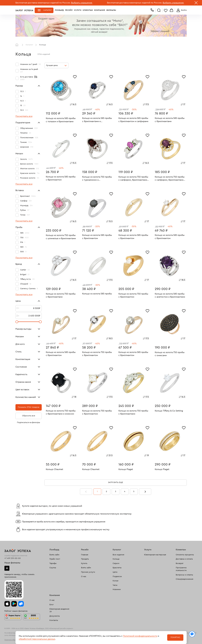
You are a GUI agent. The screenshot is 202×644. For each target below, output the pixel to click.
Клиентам (88, 10)
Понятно (175, 637)
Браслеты (117, 568)
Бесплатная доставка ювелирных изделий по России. (43, 3)
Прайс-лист (55, 559)
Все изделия (118, 555)
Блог (52, 605)
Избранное (166, 10)
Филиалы (111, 10)
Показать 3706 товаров (29, 407)
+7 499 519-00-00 (13, 558)
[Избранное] (75, 76)
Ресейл (69, 10)
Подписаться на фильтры (29, 422)
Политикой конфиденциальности (140, 636)
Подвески (117, 577)
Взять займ (54, 555)
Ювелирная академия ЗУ (59, 610)
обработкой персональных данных (37, 639)
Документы (55, 616)
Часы (115, 585)
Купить (84, 563)
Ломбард (59, 10)
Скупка (53, 568)
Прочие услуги (88, 572)
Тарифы (53, 563)
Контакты (54, 620)
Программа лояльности (181, 569)
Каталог (48, 10)
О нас (84, 577)
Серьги (116, 563)
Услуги (78, 10)
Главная (18, 45)
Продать (85, 559)
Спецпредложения (184, 579)
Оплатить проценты (185, 555)
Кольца (116, 559)
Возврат (180, 563)
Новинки (117, 589)
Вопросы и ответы (184, 575)
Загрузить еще (115, 482)
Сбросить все (29, 416)
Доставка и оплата (184, 559)
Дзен (7, 568)
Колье (115, 581)
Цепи (115, 572)
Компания (100, 10)
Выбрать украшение (82, 3)
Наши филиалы (12, 563)
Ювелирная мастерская (155, 555)
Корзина (171, 10)
